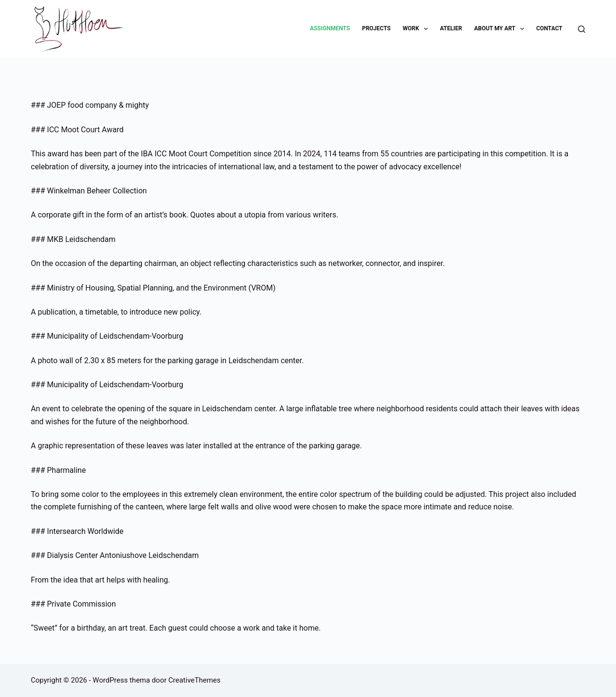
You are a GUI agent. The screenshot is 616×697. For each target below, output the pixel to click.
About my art (501, 29)
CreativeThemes (195, 680)
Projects (376, 28)
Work (417, 29)
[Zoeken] (582, 29)
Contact (549, 28)
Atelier (451, 28)
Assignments (330, 28)
